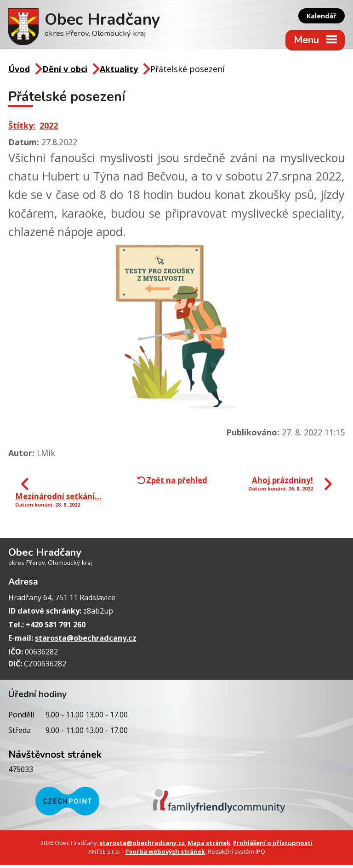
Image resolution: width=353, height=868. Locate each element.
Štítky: (22, 129)
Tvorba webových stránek (165, 855)
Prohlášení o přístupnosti (273, 846)
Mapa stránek (209, 846)
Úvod (19, 72)
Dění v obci (65, 72)
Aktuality (119, 72)
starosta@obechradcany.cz (86, 642)
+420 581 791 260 (56, 628)
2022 (49, 129)
